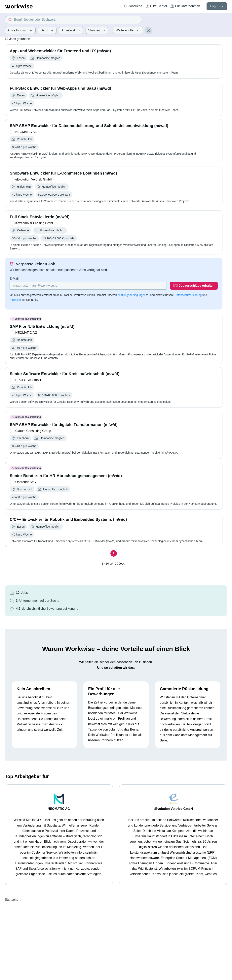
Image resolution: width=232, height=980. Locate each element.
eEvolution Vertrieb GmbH (173, 809)
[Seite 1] (114, 553)
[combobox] (73, 20)
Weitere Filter (128, 30)
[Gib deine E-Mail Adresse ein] (88, 286)
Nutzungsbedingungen (132, 295)
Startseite (12, 900)
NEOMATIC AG (59, 809)
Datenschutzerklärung (188, 295)
